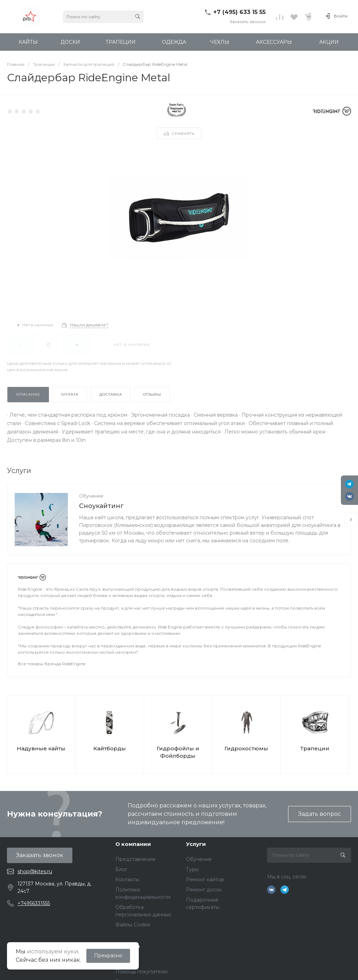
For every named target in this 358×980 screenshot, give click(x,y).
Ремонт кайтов (205, 880)
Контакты (127, 880)
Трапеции (315, 748)
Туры (192, 869)
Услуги (196, 844)
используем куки (53, 951)
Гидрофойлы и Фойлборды (178, 752)
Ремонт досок (204, 890)
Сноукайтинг (101, 506)
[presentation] (351, 520)
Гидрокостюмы (246, 748)
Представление (135, 859)
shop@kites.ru (35, 871)
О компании (133, 844)
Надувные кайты (41, 748)
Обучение (91, 496)
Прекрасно (108, 955)
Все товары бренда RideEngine (52, 664)
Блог (121, 869)
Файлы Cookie (133, 925)
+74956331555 (34, 903)
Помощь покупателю (142, 972)
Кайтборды (110, 748)
